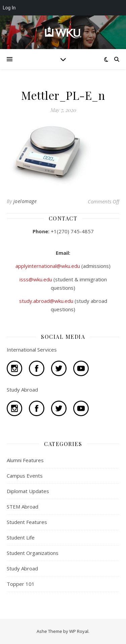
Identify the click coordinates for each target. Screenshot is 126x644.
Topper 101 (21, 584)
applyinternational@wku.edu (48, 266)
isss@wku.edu (36, 279)
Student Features (27, 522)
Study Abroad (22, 568)
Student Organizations (33, 553)
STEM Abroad (23, 507)
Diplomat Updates (28, 491)
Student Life (21, 537)
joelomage (25, 201)
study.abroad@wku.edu (47, 301)
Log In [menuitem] (9, 8)
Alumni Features (25, 460)
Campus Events (25, 476)
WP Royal (79, 631)
